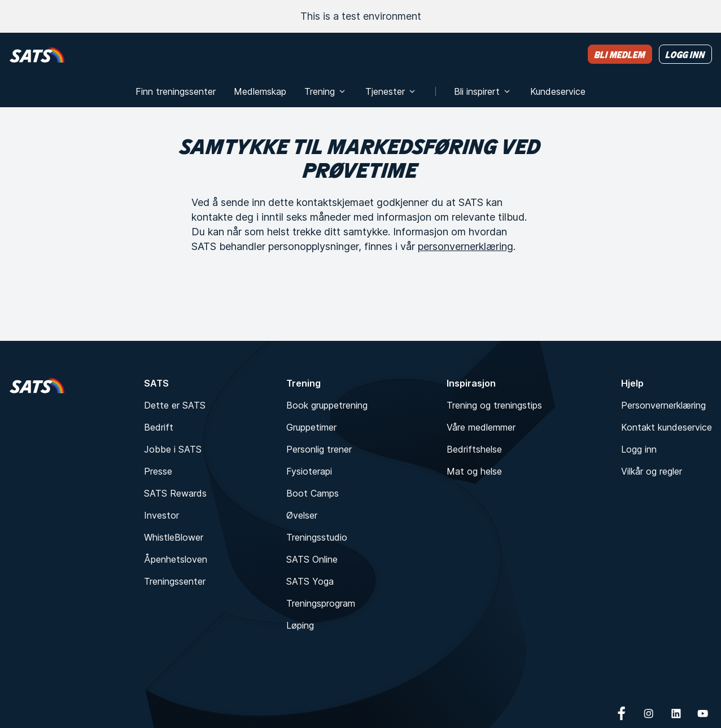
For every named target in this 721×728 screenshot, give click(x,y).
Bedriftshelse (474, 449)
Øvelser (302, 515)
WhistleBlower (174, 537)
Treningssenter (175, 581)
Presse (158, 471)
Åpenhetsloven (176, 559)
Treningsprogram (321, 603)
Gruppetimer (311, 427)
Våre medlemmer (481, 427)
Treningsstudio (317, 537)
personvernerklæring (466, 246)
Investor (161, 515)
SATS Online (312, 559)
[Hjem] (37, 54)
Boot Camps (313, 493)
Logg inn (639, 449)
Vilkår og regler (652, 471)
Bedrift (159, 427)
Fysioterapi (309, 471)
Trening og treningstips (494, 405)
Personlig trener (319, 449)
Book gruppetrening (327, 405)
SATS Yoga (310, 581)
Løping (300, 625)
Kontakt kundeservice (667, 427)
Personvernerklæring (663, 405)
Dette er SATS (175, 405)
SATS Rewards (175, 493)
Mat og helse (474, 471)
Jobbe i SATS (173, 449)
